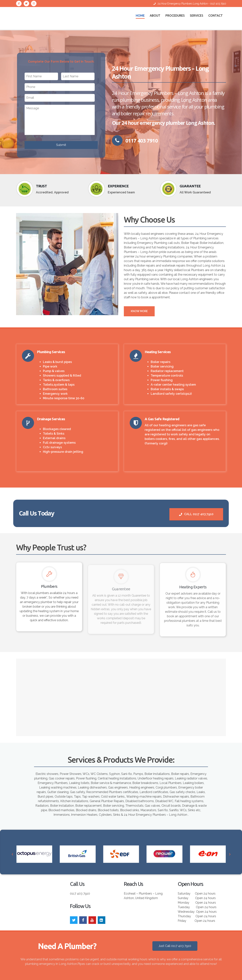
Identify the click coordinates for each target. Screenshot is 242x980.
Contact (216, 16)
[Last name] (78, 76)
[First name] (41, 76)
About (155, 16)
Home (140, 16)
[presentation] (12, 855)
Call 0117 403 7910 (196, 514)
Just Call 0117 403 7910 (175, 942)
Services (197, 16)
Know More (139, 311)
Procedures (175, 16)
